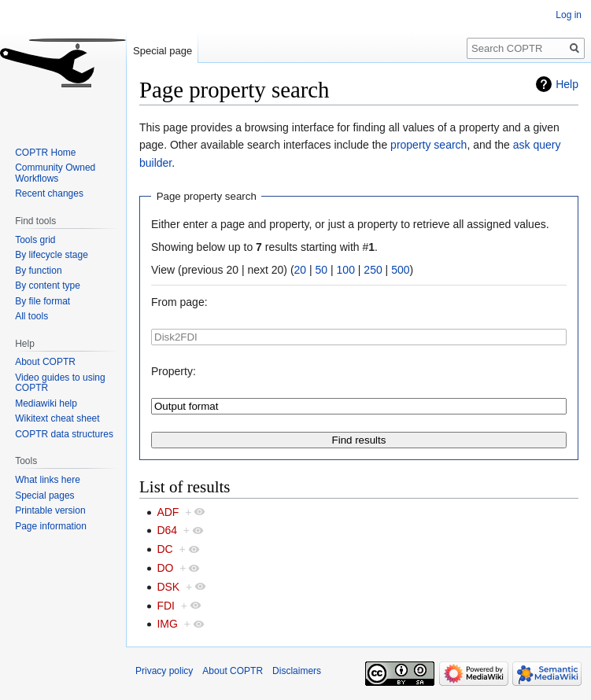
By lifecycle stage (52, 255)
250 (373, 270)
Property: (174, 371)
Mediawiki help (46, 403)
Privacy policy (164, 671)
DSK (168, 587)
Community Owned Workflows (55, 173)
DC (164, 549)
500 (400, 270)
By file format (42, 301)
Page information (51, 526)
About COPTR (45, 362)
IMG (167, 624)
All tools (31, 316)
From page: (179, 302)
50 (322, 270)
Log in (569, 15)
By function (38, 271)
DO (165, 568)
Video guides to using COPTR (60, 383)
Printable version (50, 510)
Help (567, 84)
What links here (48, 480)
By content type (48, 286)
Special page (163, 51)
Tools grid (35, 240)
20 (301, 270)
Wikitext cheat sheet (57, 418)
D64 (167, 530)
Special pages (44, 496)
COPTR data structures (64, 434)
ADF (168, 512)
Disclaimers (297, 671)
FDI (166, 606)
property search (428, 145)
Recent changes (49, 193)
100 (346, 270)
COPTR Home (45, 153)
